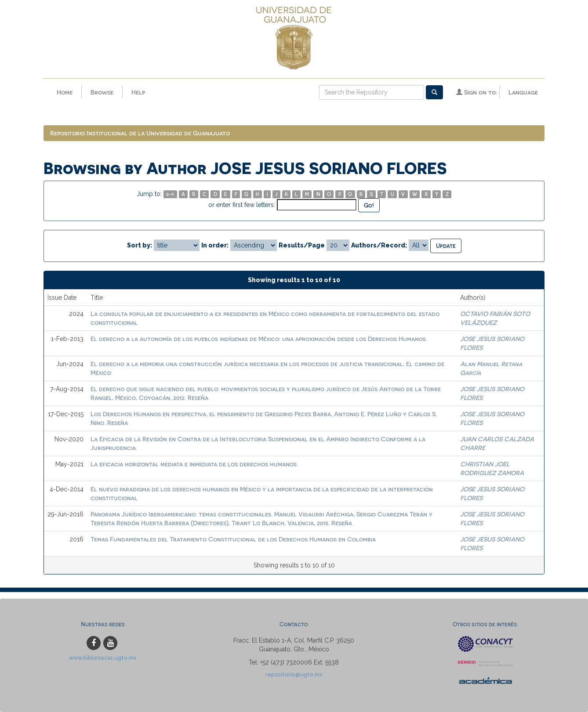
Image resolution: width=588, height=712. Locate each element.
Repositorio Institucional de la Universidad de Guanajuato (140, 133)
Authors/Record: (379, 245)
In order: (215, 245)
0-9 (170, 194)
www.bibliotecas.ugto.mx (103, 658)
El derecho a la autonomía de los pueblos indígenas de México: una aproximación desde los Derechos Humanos (258, 339)
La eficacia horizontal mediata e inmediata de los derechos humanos (194, 464)
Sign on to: (477, 92)
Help (138, 92)
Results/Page (302, 245)
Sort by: (140, 245)
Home (65, 92)
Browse (102, 92)
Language (523, 92)
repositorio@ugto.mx (294, 674)
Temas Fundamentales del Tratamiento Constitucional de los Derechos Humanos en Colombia (233, 539)
